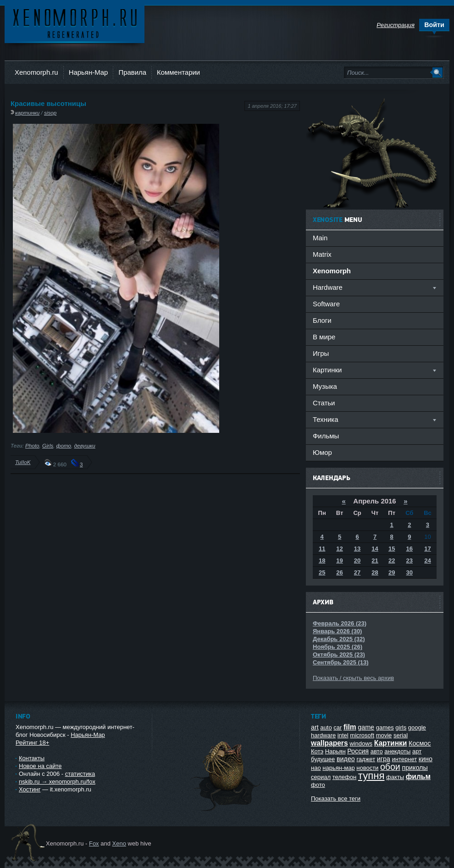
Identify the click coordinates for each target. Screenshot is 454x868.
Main (320, 238)
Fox (94, 843)
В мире (324, 337)
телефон (345, 777)
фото (64, 445)
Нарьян (335, 751)
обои (390, 767)
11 (322, 549)
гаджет (366, 759)
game (366, 727)
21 (375, 561)
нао (316, 768)
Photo (32, 445)
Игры (321, 353)
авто (377, 751)
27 (357, 572)
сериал (321, 777)
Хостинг (30, 789)
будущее (323, 759)
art (315, 727)
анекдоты (397, 751)
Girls (48, 445)
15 (392, 549)
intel (343, 735)
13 (357, 549)
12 (339, 549)
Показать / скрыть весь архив (353, 678)
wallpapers (329, 743)
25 (322, 572)
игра (384, 759)
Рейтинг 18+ (32, 743)
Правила (132, 72)
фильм (418, 777)
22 (392, 561)
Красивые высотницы (48, 103)
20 (357, 561)
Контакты (32, 758)
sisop (50, 113)
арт (417, 751)
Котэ (317, 751)
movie (384, 735)
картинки (27, 113)
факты (395, 777)
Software (326, 304)
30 (410, 572)
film (350, 727)
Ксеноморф (75, 23)
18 (322, 561)
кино (426, 759)
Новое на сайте (40, 766)
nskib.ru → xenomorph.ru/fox (57, 782)
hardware (323, 735)
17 (427, 549)
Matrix (322, 254)
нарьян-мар (338, 768)
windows (361, 744)
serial (401, 735)
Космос (420, 743)
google (417, 727)
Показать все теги (336, 799)
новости (367, 768)
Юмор (322, 452)
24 (427, 561)
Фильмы (326, 436)
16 (410, 549)
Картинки (391, 743)
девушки (85, 445)
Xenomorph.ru (36, 72)
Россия (358, 751)
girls (401, 727)
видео (346, 759)
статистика (80, 774)
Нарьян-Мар (89, 72)
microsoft (362, 735)
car (338, 727)
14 (375, 549)
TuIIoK (23, 462)
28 (375, 572)
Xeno (119, 843)
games (385, 727)
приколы (415, 768)
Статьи (324, 403)
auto (326, 727)
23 (410, 561)
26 (339, 572)
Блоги (322, 320)
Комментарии (178, 72)
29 (392, 572)
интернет (405, 759)
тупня (371, 776)
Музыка (325, 386)
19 (339, 561)
